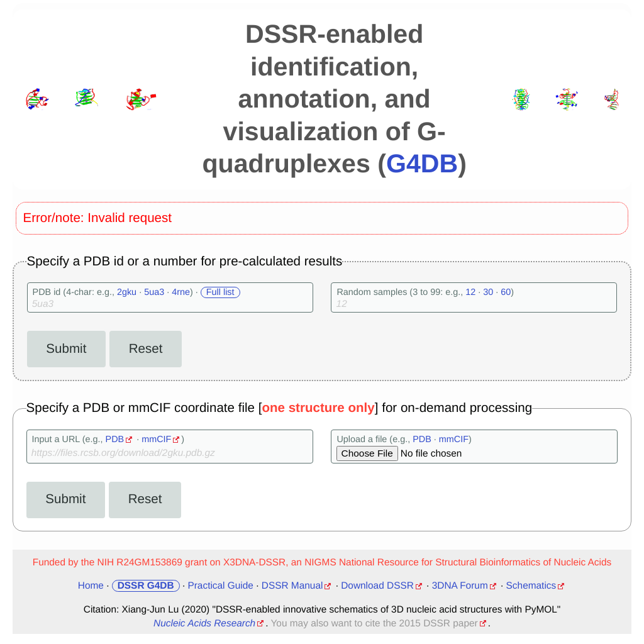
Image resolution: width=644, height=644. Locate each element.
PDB (115, 440)
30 (488, 292)
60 (506, 292)
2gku (127, 292)
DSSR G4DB (146, 586)
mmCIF (156, 440)
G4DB (422, 164)
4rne (181, 292)
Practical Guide (220, 586)
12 (470, 292)
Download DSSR (377, 586)
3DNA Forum (460, 586)
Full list (220, 292)
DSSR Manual (292, 586)
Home (91, 586)
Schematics (531, 586)
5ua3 (154, 292)
